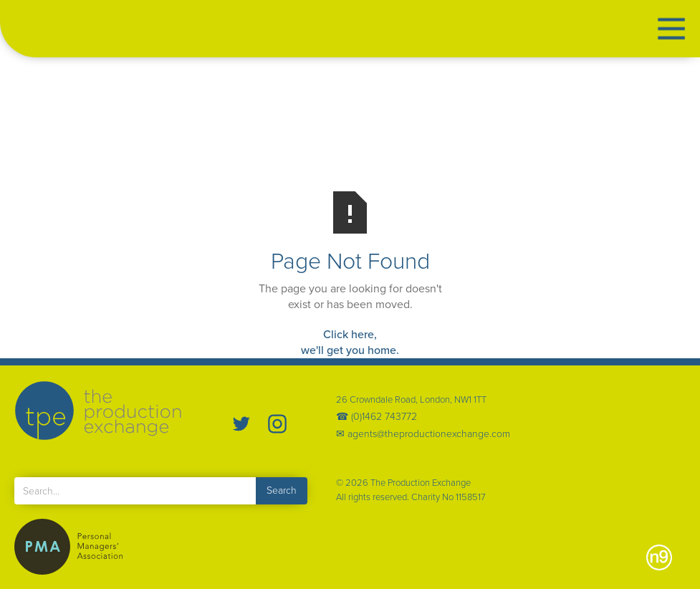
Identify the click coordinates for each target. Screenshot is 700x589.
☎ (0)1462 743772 (377, 417)
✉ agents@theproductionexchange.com (423, 434)
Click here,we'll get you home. (350, 342)
